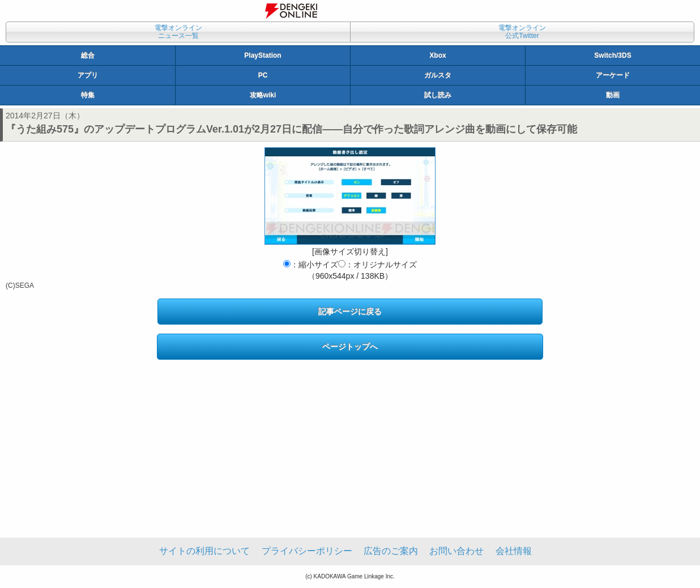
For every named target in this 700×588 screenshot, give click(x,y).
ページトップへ (350, 347)
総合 (88, 56)
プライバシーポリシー (307, 551)
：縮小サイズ (311, 265)
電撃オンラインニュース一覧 (178, 32)
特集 (88, 95)
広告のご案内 (391, 551)
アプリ (88, 75)
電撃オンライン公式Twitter (522, 32)
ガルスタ (438, 75)
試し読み (438, 95)
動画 (613, 95)
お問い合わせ (456, 551)
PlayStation (262, 56)
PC (263, 75)
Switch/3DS (612, 56)
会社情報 (514, 551)
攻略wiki (263, 95)
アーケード (613, 75)
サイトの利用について (204, 551)
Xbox (438, 56)
